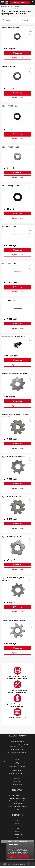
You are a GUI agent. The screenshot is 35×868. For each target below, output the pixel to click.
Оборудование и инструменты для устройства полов (17, 759)
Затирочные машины (17, 749)
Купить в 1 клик (18, 58)
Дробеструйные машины (17, 747)
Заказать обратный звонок (18, 841)
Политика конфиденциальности (17, 806)
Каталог (10, 6)
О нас (17, 820)
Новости (17, 812)
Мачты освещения (17, 787)
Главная (4, 6)
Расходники (17, 6)
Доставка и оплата (17, 804)
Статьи (17, 809)
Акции (17, 831)
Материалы (17, 782)
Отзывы (17, 823)
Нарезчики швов (17, 755)
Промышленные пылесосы (17, 766)
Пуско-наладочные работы (18, 801)
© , (13, 864)
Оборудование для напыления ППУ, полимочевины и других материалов (17, 770)
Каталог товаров (17, 736)
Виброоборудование (17, 741)
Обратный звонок (20, 2)
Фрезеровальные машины (17, 773)
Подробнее (23, 857)
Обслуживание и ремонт (18, 798)
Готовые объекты (17, 834)
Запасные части (17, 784)
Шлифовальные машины (17, 776)
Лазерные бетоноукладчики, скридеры (17, 744)
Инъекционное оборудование (17, 752)
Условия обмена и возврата (18, 795)
